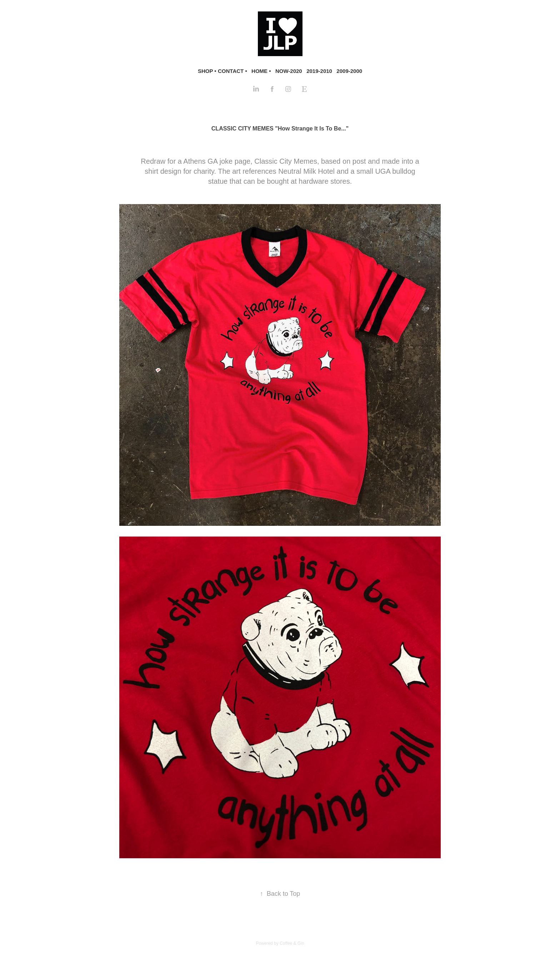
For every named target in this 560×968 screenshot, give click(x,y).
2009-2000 (349, 71)
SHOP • (207, 71)
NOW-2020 (289, 71)
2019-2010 (319, 71)
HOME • (261, 71)
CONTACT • (232, 71)
